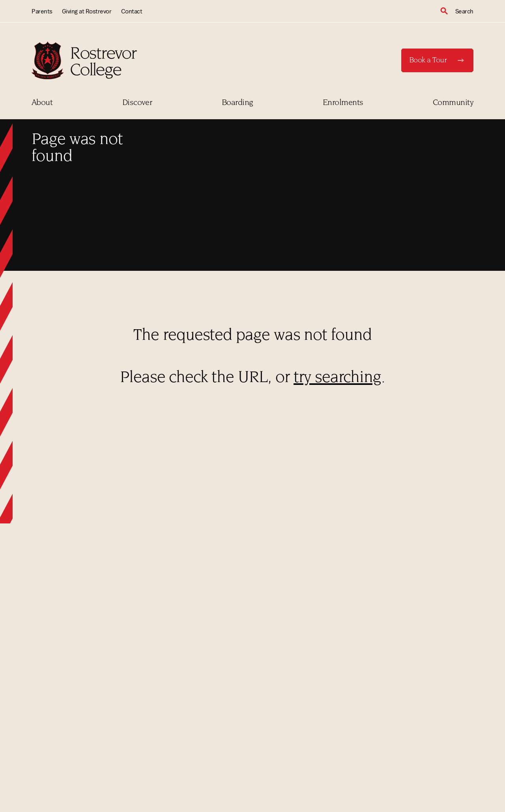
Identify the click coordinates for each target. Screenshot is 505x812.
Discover (137, 103)
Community (453, 103)
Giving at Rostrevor (87, 11)
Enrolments (343, 103)
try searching (337, 378)
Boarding (238, 103)
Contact (132, 11)
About (42, 103)
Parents (42, 11)
